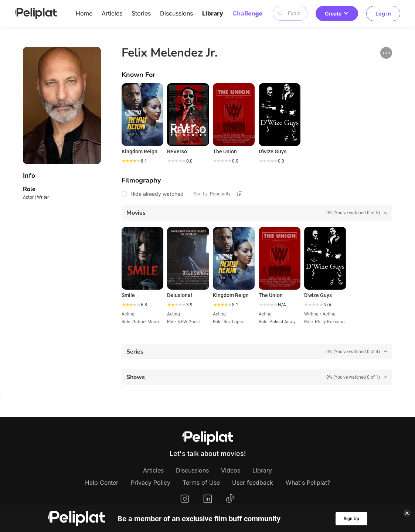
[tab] (257, 213)
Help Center (102, 482)
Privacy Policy (151, 482)
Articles (112, 13)
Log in (383, 13)
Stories (141, 13)
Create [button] (337, 13)
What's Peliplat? (308, 482)
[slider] (131, 161)
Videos (231, 470)
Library (213, 13)
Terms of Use (201, 482)
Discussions (176, 13)
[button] (386, 53)
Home (84, 13)
